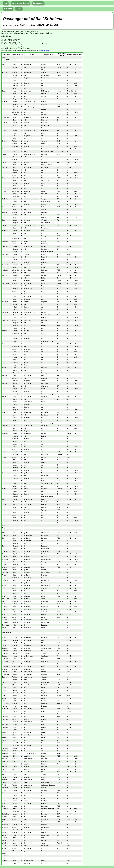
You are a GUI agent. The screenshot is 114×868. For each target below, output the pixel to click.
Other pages (8, 8)
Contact (19, 8)
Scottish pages (38, 3)
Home (5, 3)
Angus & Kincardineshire (20, 3)
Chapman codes (44, 50)
